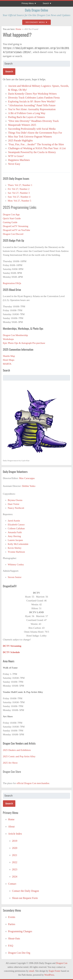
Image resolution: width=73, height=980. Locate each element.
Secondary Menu (35, 22)
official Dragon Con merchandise (33, 783)
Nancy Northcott (16, 508)
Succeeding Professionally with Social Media (32, 129)
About (11, 827)
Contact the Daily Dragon (26, 891)
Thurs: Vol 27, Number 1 (20, 185)
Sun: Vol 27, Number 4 (19, 197)
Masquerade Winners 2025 (22, 125)
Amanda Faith (15, 532)
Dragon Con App (11, 214)
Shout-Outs (14, 938)
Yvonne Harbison (16, 552)
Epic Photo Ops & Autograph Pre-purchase (24, 343)
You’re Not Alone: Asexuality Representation (32, 109)
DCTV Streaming (12, 646)
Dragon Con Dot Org (19, 953)
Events (12, 917)
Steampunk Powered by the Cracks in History (32, 152)
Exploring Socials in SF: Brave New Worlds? (32, 101)
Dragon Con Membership (15, 335)
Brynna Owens (15, 500)
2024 (15, 877)
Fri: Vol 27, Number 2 (19, 189)
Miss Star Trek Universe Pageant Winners (30, 137)
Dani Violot (14, 504)
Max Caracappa (27, 478)
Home (18, 29)
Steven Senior (15, 577)
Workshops (8, 339)
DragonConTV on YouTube (16, 230)
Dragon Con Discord (13, 234)
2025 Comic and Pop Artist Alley (19, 756)
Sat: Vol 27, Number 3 (19, 193)
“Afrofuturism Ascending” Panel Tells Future (32, 105)
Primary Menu (28, 3)
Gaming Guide (10, 222)
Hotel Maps (9, 360)
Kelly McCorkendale (18, 544)
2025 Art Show (10, 763)
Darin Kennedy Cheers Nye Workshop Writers (33, 94)
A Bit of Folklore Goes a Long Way (27, 113)
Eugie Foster (55, 971)
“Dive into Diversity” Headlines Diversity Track (34, 121)
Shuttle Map (9, 356)
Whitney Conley (16, 565)
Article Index (15, 834)
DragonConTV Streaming (16, 226)
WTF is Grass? (16, 156)
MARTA (7, 364)
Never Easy (14, 164)
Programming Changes (20, 931)
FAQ (11, 946)
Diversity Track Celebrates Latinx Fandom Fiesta (34, 98)
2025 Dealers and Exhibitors (17, 750)
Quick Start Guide (12, 218)
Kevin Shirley (15, 548)
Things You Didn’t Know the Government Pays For (35, 133)
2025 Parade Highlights (20, 140)
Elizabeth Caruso (16, 525)
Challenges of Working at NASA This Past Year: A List (37, 148)
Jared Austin (14, 521)
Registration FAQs (12, 283)
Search (46, 3)
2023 (15, 869)
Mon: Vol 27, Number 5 (20, 201)
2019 (15, 841)
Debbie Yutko (29, 486)
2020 (15, 848)
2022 (15, 862)
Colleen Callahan (16, 528)
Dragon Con (62, 963)
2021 (15, 855)
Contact (12, 884)
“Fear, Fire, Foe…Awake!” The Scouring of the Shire (36, 144)
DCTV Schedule (11, 652)
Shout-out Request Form (25, 898)
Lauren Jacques (15, 540)
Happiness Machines (19, 160)
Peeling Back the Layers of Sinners (27, 117)
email (32, 971)
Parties (12, 924)
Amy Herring (14, 536)
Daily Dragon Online (37, 10)
